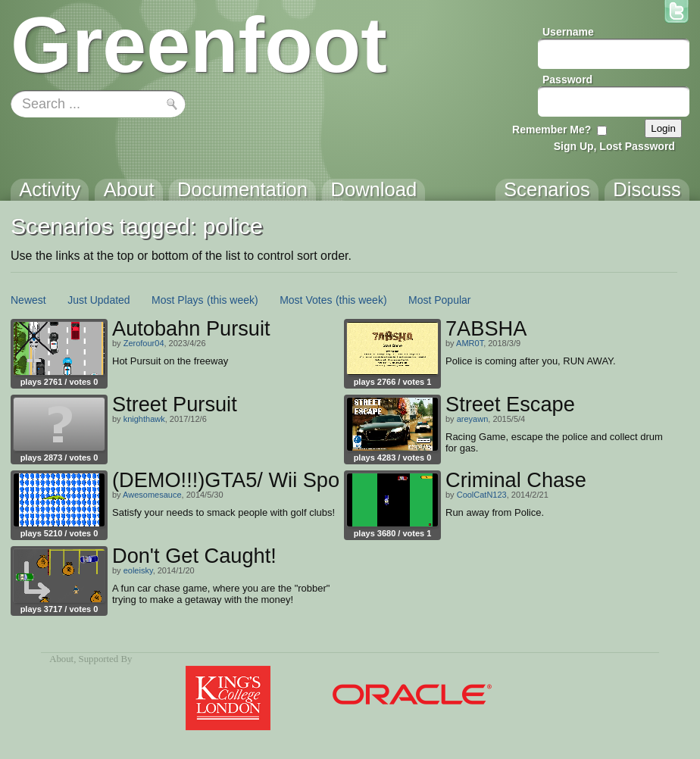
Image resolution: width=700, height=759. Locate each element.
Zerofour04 (144, 343)
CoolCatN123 (482, 495)
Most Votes (306, 300)
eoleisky (138, 570)
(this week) (233, 300)
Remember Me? (552, 130)
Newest (28, 300)
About (61, 659)
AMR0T (470, 343)
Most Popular (439, 300)
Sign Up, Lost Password (614, 146)
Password (567, 80)
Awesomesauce (152, 495)
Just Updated (99, 300)
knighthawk (144, 419)
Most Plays (177, 300)
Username (568, 32)
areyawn (473, 419)
